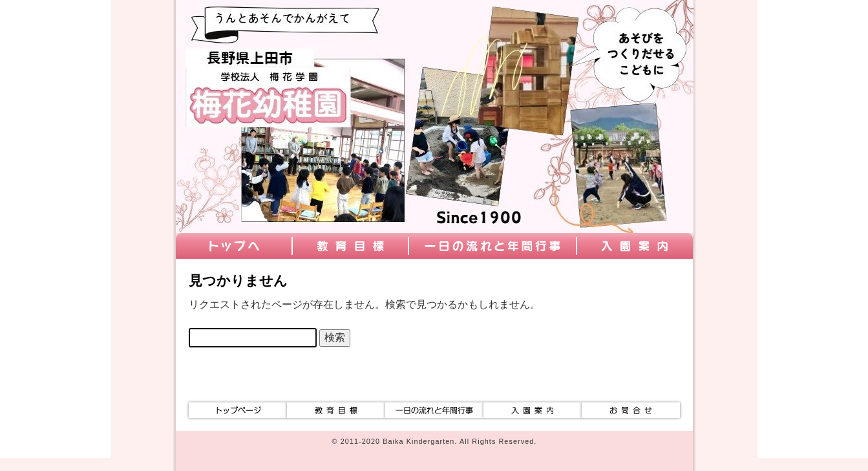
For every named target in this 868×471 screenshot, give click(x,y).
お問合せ (631, 410)
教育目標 (350, 246)
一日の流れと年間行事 (492, 246)
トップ (234, 246)
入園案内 (635, 246)
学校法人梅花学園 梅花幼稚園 (266, 58)
